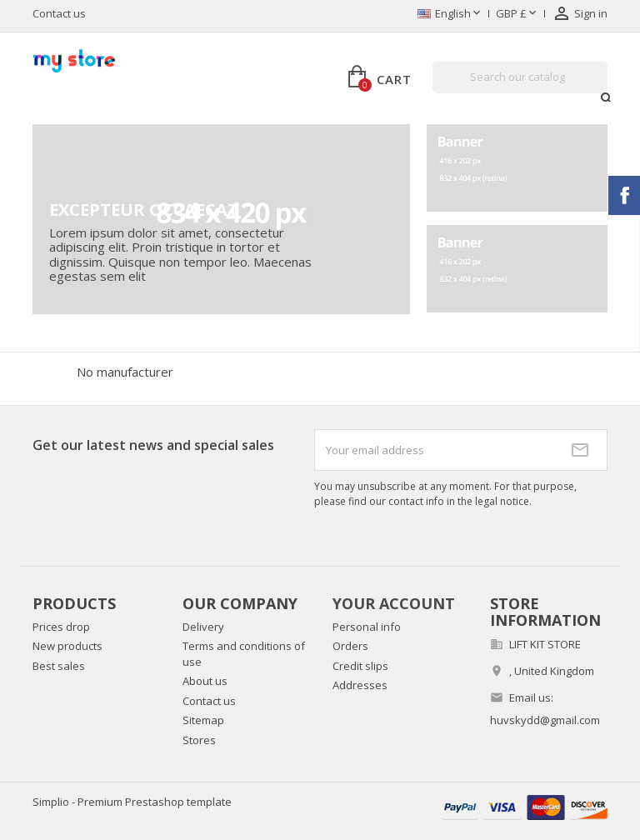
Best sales (59, 666)
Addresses (360, 685)
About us (205, 681)
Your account (394, 603)
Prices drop (61, 627)
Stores (199, 740)
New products (67, 646)
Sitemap (203, 720)
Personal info (367, 627)
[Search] (520, 77)
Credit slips (360, 666)
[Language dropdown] (450, 14)
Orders (350, 646)
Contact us (59, 13)
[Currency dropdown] (517, 14)
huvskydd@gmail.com (545, 720)
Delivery (203, 627)
